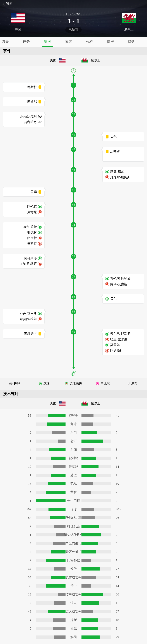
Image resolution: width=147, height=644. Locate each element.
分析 (89, 42)
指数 (131, 42)
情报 (110, 42)
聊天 (5, 42)
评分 (26, 42)
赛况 (47, 42)
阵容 (68, 42)
